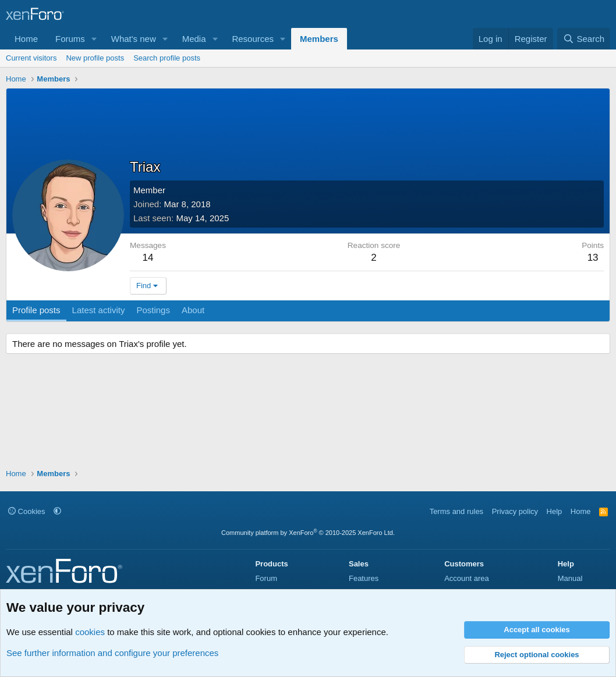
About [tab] (193, 310)
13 (593, 258)
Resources (253, 39)
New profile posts (95, 58)
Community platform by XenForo (308, 533)
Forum (266, 578)
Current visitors (31, 58)
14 (148, 258)
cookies (90, 632)
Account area (467, 578)
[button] (94, 39)
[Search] (584, 39)
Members (319, 39)
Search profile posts (167, 58)
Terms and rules (456, 511)
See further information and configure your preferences (112, 653)
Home (26, 39)
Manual (570, 578)
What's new (134, 39)
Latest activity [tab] (99, 310)
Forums (70, 39)
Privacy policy (515, 511)
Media (194, 39)
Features (364, 578)
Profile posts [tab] (36, 310)
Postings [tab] (153, 310)
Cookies (27, 511)
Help (555, 511)
